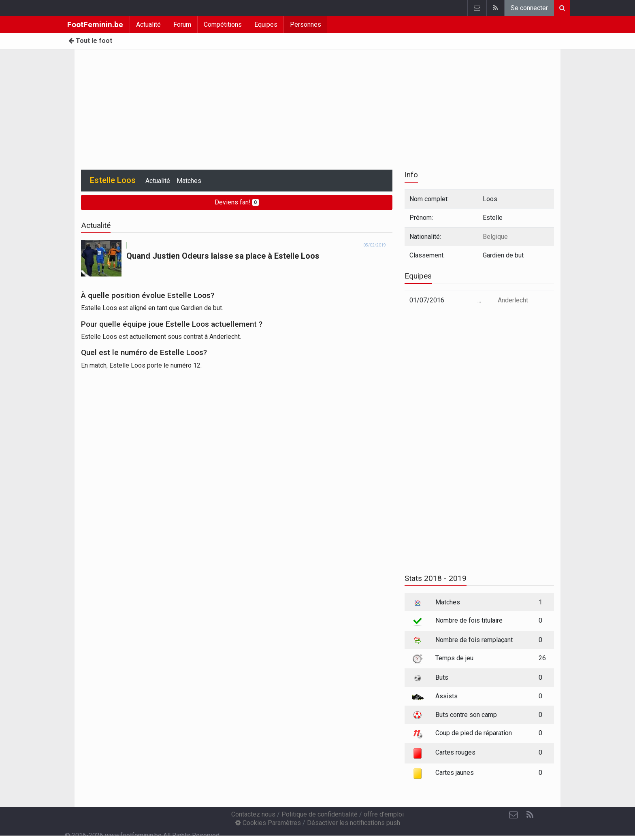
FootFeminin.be (95, 24)
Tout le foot (90, 41)
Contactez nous (253, 814)
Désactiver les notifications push (354, 823)
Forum (182, 24)
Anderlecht (513, 300)
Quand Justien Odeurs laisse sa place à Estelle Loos (223, 256)
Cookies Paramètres (268, 823)
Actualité (148, 24)
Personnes (306, 24)
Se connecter (529, 8)
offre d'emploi (384, 814)
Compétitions (223, 24)
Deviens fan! (237, 202)
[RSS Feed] (530, 815)
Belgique (495, 237)
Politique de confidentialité (320, 814)
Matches (189, 181)
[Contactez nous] (514, 815)
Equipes (266, 24)
